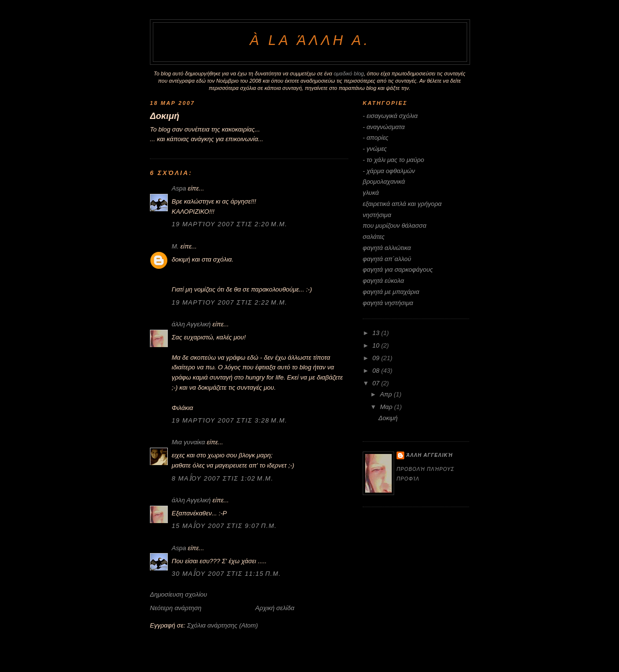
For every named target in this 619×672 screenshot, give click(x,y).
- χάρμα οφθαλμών (389, 171)
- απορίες (376, 138)
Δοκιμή (165, 116)
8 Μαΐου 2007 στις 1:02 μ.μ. (222, 478)
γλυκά (371, 193)
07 (377, 383)
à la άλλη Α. (310, 40)
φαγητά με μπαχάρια (391, 292)
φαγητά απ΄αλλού (387, 259)
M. (175, 246)
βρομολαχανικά (384, 182)
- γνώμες (375, 149)
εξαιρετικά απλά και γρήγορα (402, 204)
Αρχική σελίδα (275, 608)
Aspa (179, 188)
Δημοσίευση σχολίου (178, 594)
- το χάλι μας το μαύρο (393, 160)
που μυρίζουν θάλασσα (395, 226)
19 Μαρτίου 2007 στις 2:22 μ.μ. (229, 302)
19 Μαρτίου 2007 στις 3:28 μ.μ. (229, 420)
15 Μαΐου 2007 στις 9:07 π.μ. (224, 526)
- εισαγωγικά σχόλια (390, 116)
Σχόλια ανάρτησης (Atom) (223, 625)
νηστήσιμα (377, 215)
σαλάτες (374, 237)
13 (377, 333)
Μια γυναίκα (188, 442)
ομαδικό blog (349, 73)
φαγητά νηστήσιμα (388, 303)
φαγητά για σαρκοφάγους (398, 270)
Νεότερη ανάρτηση (176, 608)
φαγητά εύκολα (383, 281)
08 (377, 371)
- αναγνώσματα (384, 127)
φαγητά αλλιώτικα (387, 248)
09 (377, 358)
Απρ (387, 394)
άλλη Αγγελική (191, 324)
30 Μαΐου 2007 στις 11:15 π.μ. (226, 574)
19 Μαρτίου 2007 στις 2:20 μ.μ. (229, 224)
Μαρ (387, 407)
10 (377, 345)
